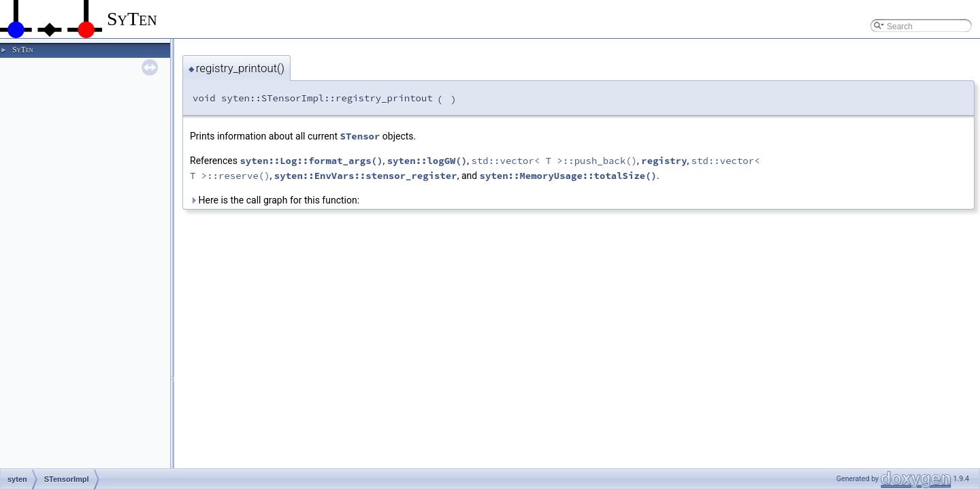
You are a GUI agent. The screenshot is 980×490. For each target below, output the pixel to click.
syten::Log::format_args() (311, 161)
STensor (360, 136)
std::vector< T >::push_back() (554, 161)
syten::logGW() (427, 161)
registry (664, 161)
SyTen (22, 50)
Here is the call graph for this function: (275, 200)
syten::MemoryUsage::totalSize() (568, 176)
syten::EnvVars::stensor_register (366, 176)
